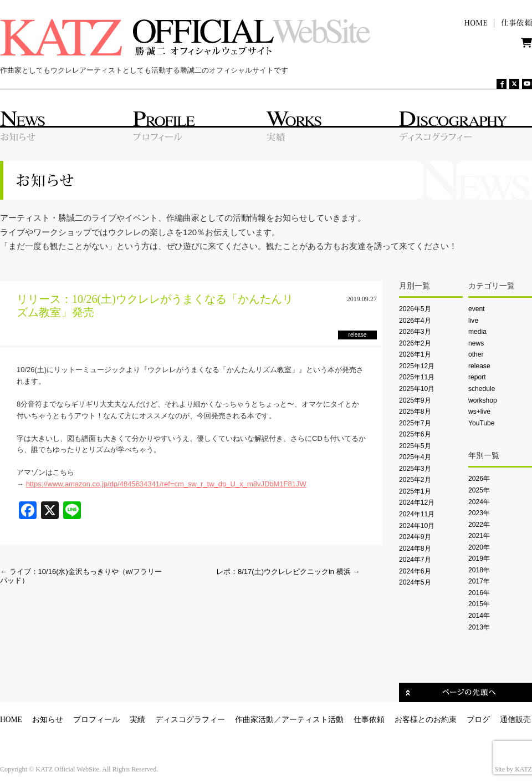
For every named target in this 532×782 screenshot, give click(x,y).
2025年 (479, 490)
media (477, 332)
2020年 (479, 547)
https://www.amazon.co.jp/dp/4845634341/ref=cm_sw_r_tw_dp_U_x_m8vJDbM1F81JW (166, 484)
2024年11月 (417, 514)
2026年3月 (415, 332)
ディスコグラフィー (190, 720)
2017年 (479, 581)
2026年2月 (415, 343)
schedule (482, 389)
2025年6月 (415, 434)
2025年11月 (417, 377)
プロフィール (96, 720)
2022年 (479, 525)
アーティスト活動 (313, 720)
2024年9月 (415, 537)
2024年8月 (415, 549)
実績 (137, 720)
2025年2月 (415, 480)
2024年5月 (415, 582)
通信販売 (515, 720)
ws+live (479, 412)
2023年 (479, 513)
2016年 (479, 593)
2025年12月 (417, 366)
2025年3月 (415, 469)
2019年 (479, 558)
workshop (483, 400)
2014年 (479, 616)
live (473, 321)
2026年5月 (415, 309)
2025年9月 (415, 400)
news (476, 343)
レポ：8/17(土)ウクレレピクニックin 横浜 (288, 572)
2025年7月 (415, 423)
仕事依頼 (369, 720)
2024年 (479, 502)
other (476, 354)
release (479, 366)
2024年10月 (417, 526)
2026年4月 (415, 321)
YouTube (481, 423)
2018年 (479, 570)
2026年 (479, 479)
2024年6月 (415, 571)
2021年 (479, 536)
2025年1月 (415, 491)
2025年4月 (415, 457)
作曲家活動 (254, 720)
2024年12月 (417, 502)
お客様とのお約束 (426, 720)
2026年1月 (415, 354)
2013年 (479, 627)
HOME (11, 720)
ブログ (478, 720)
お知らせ (48, 720)
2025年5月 (415, 446)
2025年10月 (417, 389)
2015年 (479, 604)
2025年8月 (415, 412)
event (477, 309)
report (477, 377)
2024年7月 (415, 560)
